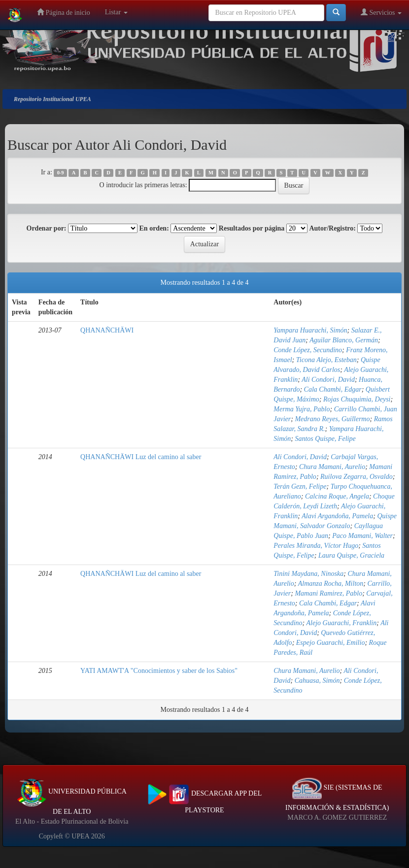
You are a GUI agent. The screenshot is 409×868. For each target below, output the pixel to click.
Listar (116, 12)
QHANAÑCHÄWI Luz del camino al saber (141, 457)
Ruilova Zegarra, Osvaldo (357, 477)
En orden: (154, 228)
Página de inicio (64, 12)
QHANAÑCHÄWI (107, 330)
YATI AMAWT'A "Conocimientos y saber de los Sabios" (159, 671)
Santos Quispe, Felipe (325, 439)
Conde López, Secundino (308, 350)
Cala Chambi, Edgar (333, 389)
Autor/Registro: (332, 228)
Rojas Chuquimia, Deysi (357, 399)
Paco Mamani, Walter (362, 536)
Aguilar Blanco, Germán (344, 340)
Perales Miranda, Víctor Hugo (316, 546)
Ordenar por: (47, 228)
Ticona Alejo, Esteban (326, 360)
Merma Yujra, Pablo (302, 409)
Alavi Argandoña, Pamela (337, 516)
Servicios (381, 12)
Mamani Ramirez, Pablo (328, 593)
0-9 (61, 173)
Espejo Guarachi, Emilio (331, 643)
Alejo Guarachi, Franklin (342, 623)
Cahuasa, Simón (317, 681)
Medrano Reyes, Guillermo (332, 419)
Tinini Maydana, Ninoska (308, 574)
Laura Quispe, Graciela (351, 555)
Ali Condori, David (328, 380)
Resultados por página (252, 228)
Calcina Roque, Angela (337, 496)
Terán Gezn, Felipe (300, 486)
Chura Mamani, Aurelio (332, 467)
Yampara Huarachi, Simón (310, 330)
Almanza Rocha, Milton (331, 584)
